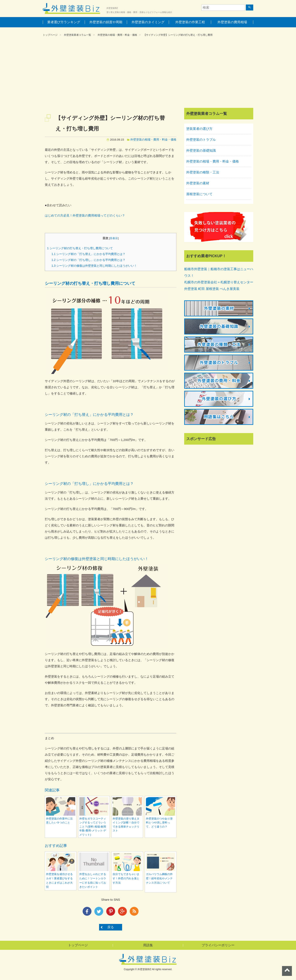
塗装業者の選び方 (199, 129)
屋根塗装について (199, 194)
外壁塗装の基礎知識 (201, 150)
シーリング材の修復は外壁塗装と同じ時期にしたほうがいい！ (94, 266)
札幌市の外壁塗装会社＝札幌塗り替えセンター (219, 282)
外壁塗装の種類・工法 (203, 172)
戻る (111, 927)
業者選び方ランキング (64, 22)
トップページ (50, 35)
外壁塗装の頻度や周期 (106, 22)
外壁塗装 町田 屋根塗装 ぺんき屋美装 (212, 289)
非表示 (114, 238)
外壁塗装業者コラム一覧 (77, 35)
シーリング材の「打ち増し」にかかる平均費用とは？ (88, 260)
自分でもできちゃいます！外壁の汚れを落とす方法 (126, 878)
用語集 (148, 945)
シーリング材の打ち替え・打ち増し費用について (80, 248)
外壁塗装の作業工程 (190, 22)
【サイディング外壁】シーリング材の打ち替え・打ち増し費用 (178, 35)
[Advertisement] (148, 73)
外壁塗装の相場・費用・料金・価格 (117, 35)
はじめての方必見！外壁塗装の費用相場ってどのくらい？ (85, 215)
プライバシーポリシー (218, 945)
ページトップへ (287, 971)
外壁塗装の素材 (198, 183)
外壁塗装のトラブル (201, 140)
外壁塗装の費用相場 (232, 22)
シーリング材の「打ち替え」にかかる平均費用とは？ (88, 254)
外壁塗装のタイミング (148, 22)
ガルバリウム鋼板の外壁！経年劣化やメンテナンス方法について (159, 878)
